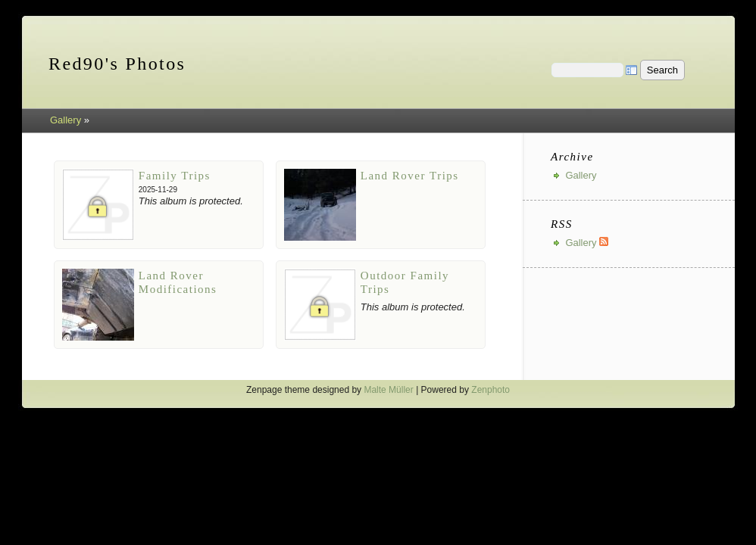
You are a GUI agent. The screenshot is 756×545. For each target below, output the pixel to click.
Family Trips (175, 176)
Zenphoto (490, 390)
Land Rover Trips (410, 176)
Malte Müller (388, 390)
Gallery (66, 120)
